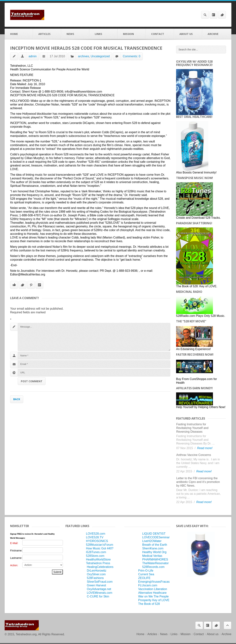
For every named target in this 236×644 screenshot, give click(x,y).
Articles (47, 34)
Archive (217, 34)
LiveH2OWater (152, 541)
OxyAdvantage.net (99, 589)
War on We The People (153, 596)
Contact (160, 34)
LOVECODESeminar (156, 537)
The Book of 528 (149, 604)
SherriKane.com (153, 548)
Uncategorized (100, 56)
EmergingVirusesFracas (154, 582)
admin (33, 56)
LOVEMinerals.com (100, 593)
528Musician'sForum (99, 545)
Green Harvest (96, 585)
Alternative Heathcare (152, 593)
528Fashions (95, 578)
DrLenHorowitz (97, 571)
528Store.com (95, 556)
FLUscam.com (148, 585)
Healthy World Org (154, 552)
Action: (14, 565)
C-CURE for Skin (98, 596)
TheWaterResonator (156, 563)
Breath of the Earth (155, 545)
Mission (132, 34)
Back (17, 399)
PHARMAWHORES (155, 559)
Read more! (205, 448)
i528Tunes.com (96, 552)
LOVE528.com (96, 534)
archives (84, 56)
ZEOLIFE (144, 578)
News (75, 34)
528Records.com (153, 567)
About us (188, 34)
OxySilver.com (96, 574)
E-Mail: (14, 543)
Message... (94, 337)
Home (19, 34)
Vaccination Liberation (153, 589)
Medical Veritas (152, 556)
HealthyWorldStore (98, 559)
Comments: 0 (132, 56)
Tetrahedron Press (98, 563)
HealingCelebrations (100, 567)
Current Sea (146, 574)
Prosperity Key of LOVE (154, 600)
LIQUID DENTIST (154, 534)
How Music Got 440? (100, 548)
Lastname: (16, 558)
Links (104, 34)
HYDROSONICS (97, 541)
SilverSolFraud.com (100, 582)
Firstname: (16, 551)
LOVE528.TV (95, 537)
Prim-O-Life (146, 571)
